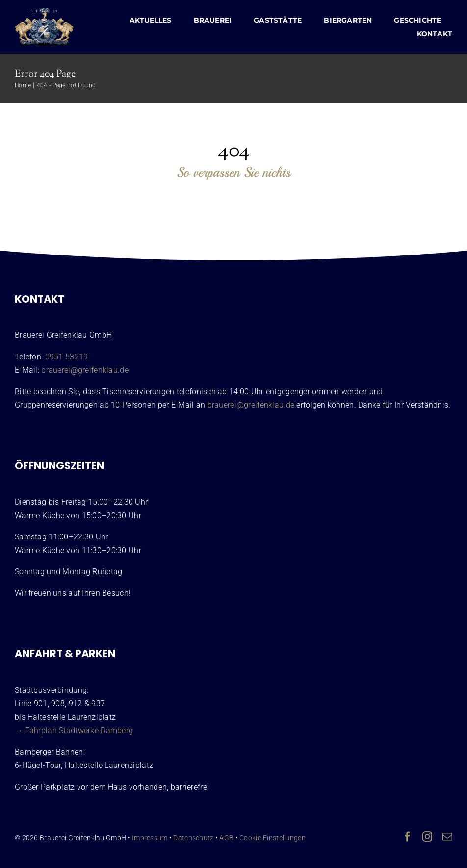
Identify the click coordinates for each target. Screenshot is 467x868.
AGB (226, 838)
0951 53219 (67, 357)
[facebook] (408, 837)
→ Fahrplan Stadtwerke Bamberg (74, 730)
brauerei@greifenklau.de (85, 370)
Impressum (150, 838)
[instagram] (427, 837)
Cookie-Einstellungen (272, 838)
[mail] (447, 837)
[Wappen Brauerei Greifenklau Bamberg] (44, 13)
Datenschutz (193, 838)
